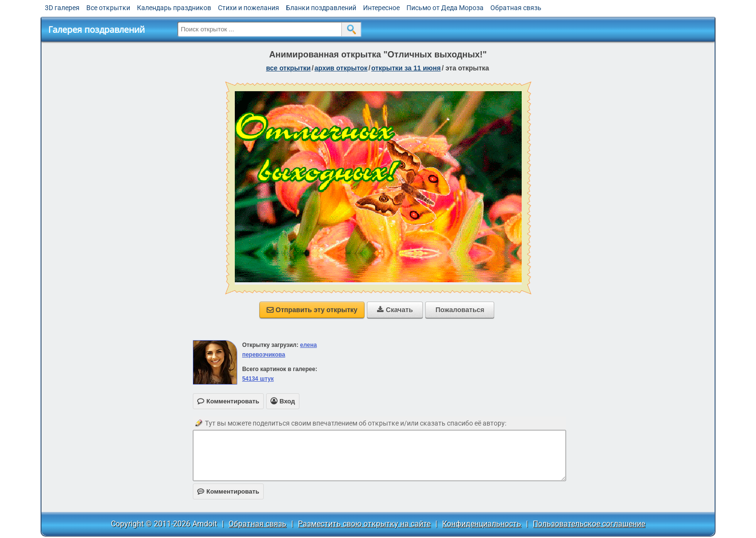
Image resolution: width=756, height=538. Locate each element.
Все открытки (108, 8)
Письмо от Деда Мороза (445, 8)
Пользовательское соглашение (589, 524)
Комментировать (228, 491)
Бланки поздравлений (321, 8)
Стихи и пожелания (249, 8)
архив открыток (341, 68)
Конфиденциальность (482, 524)
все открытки (289, 68)
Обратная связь (516, 8)
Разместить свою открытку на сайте (364, 524)
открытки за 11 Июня (406, 68)
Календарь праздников (174, 8)
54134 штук (258, 379)
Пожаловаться (460, 310)
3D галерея (62, 8)
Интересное (381, 8)
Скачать (395, 310)
